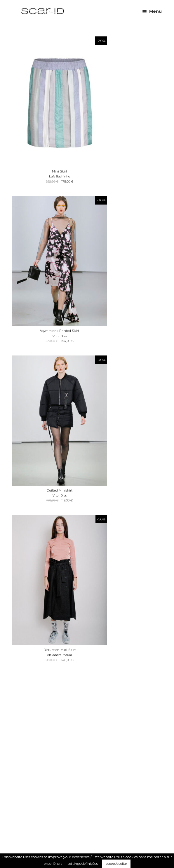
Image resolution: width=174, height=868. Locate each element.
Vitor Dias (60, 336)
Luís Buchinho (60, 176)
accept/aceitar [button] (116, 864)
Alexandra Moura (60, 655)
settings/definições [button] (83, 863)
